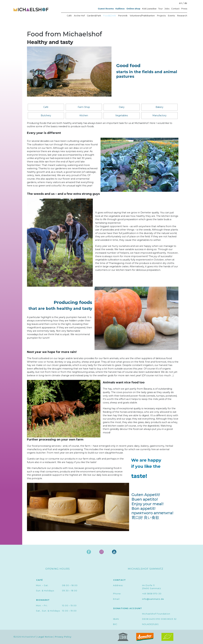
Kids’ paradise (149, 9)
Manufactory (159, 115)
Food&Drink (110, 16)
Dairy (122, 107)
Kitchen (84, 115)
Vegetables (122, 115)
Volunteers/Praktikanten (142, 16)
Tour (160, 9)
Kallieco (120, 9)
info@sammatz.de (153, 599)
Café (69, 16)
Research (182, 16)
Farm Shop (84, 107)
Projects (161, 16)
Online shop (133, 9)
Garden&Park (94, 16)
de (186, 3)
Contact (175, 9)
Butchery (46, 115)
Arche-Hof (79, 16)
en (181, 3)
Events (171, 16)
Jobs (167, 9)
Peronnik (123, 16)
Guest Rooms (106, 9)
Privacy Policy (63, 637)
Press (184, 9)
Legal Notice (45, 637)
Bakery (159, 107)
